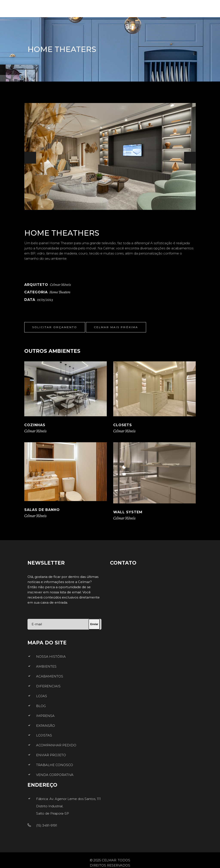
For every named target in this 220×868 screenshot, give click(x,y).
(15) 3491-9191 (47, 825)
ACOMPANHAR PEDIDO (56, 745)
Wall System (128, 512)
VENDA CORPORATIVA (55, 775)
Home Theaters (60, 292)
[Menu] (209, 7)
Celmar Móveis (35, 431)
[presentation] (30, 158)
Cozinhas (35, 425)
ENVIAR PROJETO (51, 755)
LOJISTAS (44, 735)
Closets (123, 425)
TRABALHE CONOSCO (55, 765)
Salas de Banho (42, 510)
